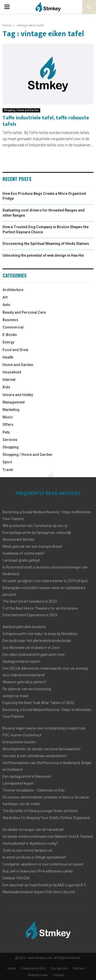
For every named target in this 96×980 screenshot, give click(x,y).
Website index (38, 975)
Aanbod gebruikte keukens (24, 627)
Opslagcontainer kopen (21, 661)
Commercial (13, 327)
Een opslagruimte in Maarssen (27, 776)
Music (8, 417)
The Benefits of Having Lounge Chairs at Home (40, 811)
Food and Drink (15, 350)
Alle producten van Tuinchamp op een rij (35, 526)
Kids (6, 387)
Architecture (13, 290)
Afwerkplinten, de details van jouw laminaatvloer (42, 749)
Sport (7, 462)
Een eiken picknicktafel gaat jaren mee (34, 655)
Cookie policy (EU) (33, 968)
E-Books (10, 335)
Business (10, 320)
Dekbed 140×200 (16, 878)
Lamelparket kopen (18, 783)
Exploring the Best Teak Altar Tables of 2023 (38, 703)
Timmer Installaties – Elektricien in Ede (34, 790)
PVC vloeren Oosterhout (22, 735)
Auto (6, 305)
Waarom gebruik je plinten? (24, 682)
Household (12, 372)
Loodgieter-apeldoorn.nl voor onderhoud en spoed (43, 864)
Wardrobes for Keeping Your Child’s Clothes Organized (46, 818)
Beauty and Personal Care (24, 312)
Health (8, 357)
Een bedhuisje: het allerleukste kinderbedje (37, 641)
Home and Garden (18, 365)
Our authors (59, 968)
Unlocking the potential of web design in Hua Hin (43, 255)
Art (5, 297)
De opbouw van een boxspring (27, 689)
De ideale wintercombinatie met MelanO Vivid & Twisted (48, 837)
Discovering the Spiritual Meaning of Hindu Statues (46, 244)
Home (12, 968)
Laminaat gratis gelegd (21, 560)
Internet (9, 380)
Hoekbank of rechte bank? (24, 553)
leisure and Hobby (18, 395)
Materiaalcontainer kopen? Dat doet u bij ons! (39, 892)
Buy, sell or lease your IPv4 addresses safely (38, 871)
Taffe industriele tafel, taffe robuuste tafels (46, 121)
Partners (79, 968)
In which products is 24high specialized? (35, 857)
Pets (6, 432)
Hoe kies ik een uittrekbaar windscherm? (35, 756)
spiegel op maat (15, 696)
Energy (8, 342)
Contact (58, 975)
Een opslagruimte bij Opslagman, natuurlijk (37, 533)
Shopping (11, 447)
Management (14, 402)
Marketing (11, 410)
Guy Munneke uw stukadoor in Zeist (31, 648)
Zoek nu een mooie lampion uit (27, 850)
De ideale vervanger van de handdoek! (33, 830)
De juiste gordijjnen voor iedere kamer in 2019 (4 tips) (45, 581)
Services (10, 440)
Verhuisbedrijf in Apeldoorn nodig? (30, 843)
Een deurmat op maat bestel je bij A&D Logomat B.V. (44, 885)
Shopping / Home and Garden (21, 110)
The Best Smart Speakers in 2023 (30, 601)
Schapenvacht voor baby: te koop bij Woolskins (40, 634)
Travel (8, 470)
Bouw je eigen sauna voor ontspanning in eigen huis (44, 728)
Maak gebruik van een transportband (32, 546)
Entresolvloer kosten (19, 742)
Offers (8, 425)
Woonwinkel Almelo (18, 540)
